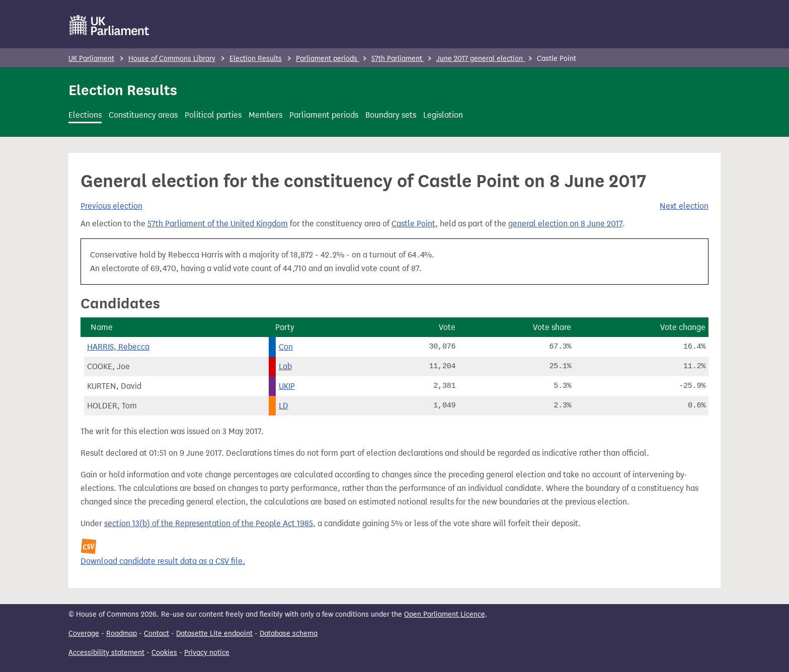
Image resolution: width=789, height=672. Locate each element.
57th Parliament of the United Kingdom (218, 224)
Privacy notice (207, 653)
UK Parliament (91, 59)
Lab (285, 366)
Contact (156, 634)
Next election (684, 206)
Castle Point (413, 224)
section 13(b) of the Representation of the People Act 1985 (209, 523)
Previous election (111, 206)
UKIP (287, 386)
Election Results (256, 59)
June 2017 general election (481, 59)
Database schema (289, 634)
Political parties (213, 115)
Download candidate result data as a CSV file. (163, 561)
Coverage (84, 634)
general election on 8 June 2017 (565, 224)
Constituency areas (143, 115)
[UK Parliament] (109, 25)
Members (265, 115)
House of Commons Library (172, 59)
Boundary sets (391, 115)
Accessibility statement (106, 653)
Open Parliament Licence (445, 614)
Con (286, 347)
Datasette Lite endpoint (214, 634)
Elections (85, 115)
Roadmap (122, 634)
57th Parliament (398, 59)
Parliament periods (328, 59)
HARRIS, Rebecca (118, 347)
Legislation (443, 115)
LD (284, 406)
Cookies (164, 653)
